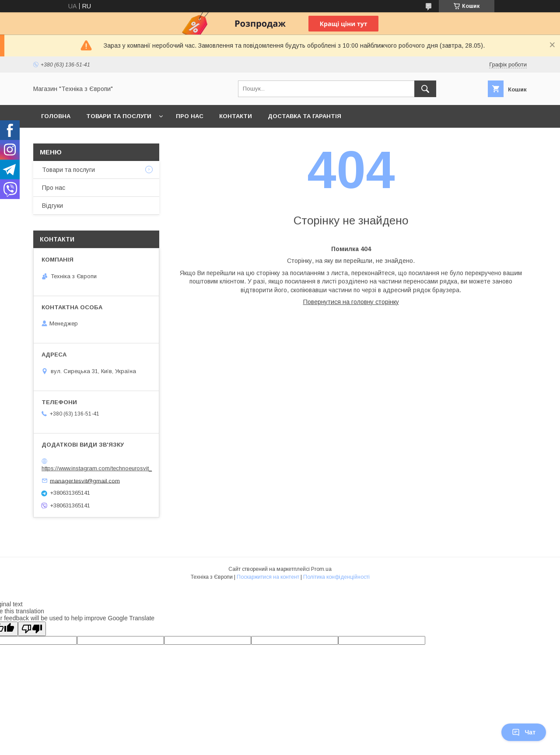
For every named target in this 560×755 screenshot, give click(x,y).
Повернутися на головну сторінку (351, 302)
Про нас (190, 116)
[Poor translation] (32, 629)
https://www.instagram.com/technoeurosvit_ (97, 468)
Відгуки (52, 206)
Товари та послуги (119, 116)
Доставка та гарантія (304, 116)
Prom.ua (321, 569)
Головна (56, 116)
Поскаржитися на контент (268, 577)
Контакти (236, 116)
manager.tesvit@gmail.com (85, 481)
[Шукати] (425, 89)
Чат (524, 732)
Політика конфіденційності (336, 577)
